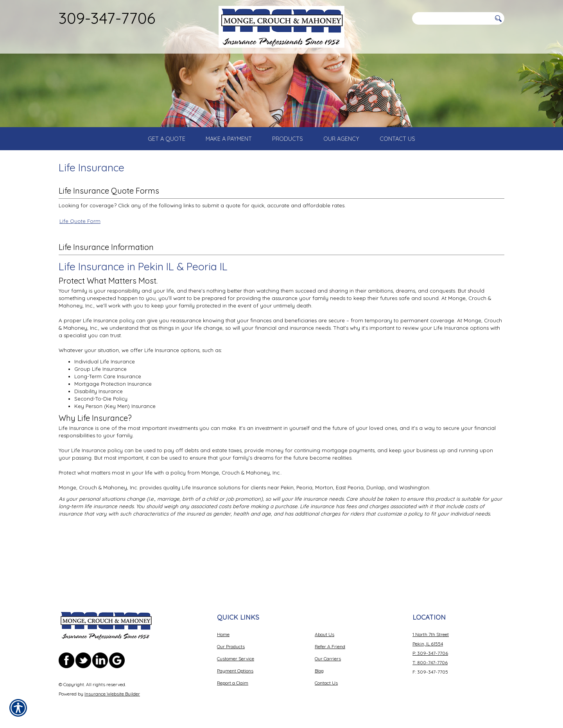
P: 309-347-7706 (430, 653)
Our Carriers (328, 659)
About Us (325, 634)
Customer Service (236, 659)
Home (223, 634)
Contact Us (326, 683)
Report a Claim (233, 683)
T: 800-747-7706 (430, 662)
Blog (319, 671)
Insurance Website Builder (112, 694)
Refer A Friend (330, 646)
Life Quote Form (80, 274)
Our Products (231, 646)
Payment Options (235, 671)
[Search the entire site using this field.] (452, 18)
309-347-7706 (107, 18)
